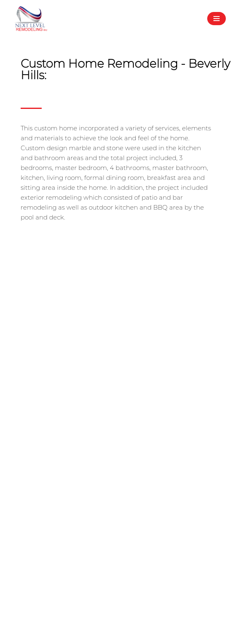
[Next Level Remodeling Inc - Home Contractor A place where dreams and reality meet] (31, 19)
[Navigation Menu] (217, 19)
